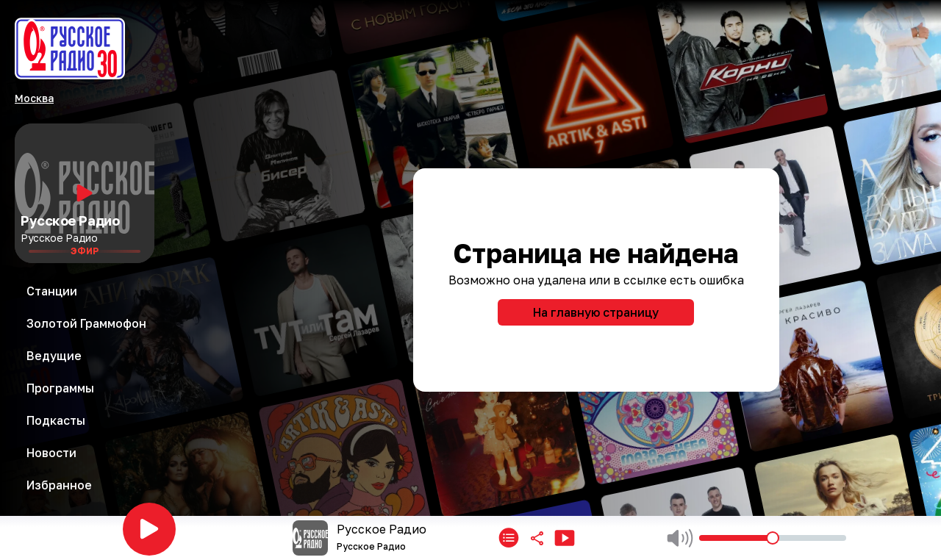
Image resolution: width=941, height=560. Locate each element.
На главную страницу (596, 312)
